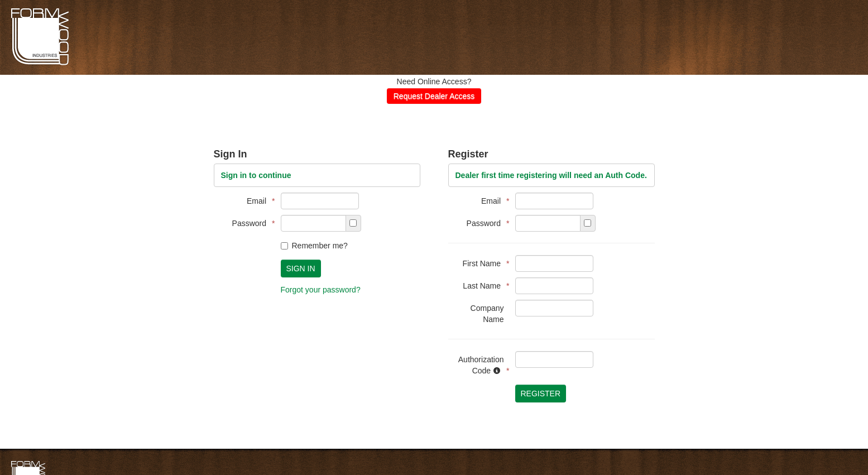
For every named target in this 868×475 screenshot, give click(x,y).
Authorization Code (481, 365)
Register (541, 394)
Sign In (301, 268)
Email (258, 201)
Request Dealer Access (434, 96)
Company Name (487, 314)
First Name (483, 263)
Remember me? (314, 246)
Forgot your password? (321, 290)
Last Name (483, 286)
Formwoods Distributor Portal (40, 64)
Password (251, 223)
